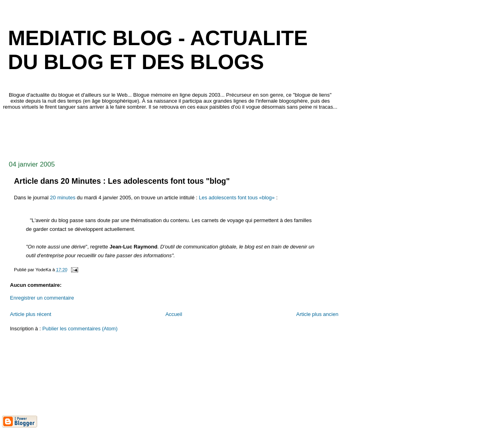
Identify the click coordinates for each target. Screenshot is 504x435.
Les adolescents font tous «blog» (237, 198)
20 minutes (63, 198)
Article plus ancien (317, 314)
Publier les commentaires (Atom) (80, 329)
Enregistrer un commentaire (42, 298)
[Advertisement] (147, 133)
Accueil (174, 314)
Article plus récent (31, 314)
